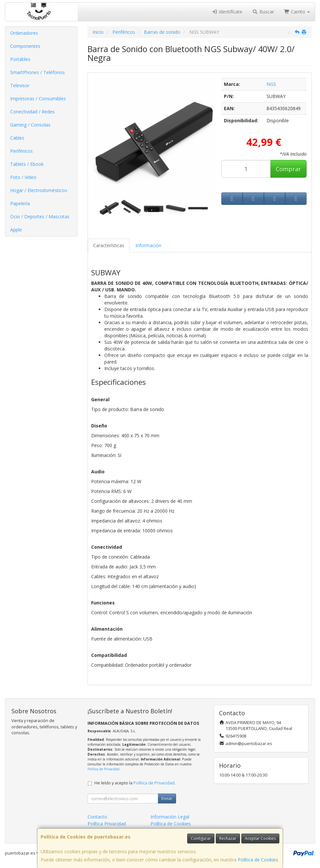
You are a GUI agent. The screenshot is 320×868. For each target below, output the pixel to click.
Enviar (167, 798)
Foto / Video (23, 177)
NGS (271, 84)
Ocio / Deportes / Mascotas (40, 217)
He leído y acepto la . (135, 783)
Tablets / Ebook (27, 164)
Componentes (25, 46)
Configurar (201, 838)
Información (148, 245)
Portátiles (20, 59)
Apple (16, 230)
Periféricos (21, 151)
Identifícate (227, 12)
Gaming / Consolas (30, 125)
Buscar (263, 12)
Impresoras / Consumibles (38, 99)
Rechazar (228, 838)
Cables (17, 138)
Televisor (20, 85)
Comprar (288, 169)
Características (109, 245)
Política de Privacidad (103, 769)
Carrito (297, 12)
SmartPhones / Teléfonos (38, 72)
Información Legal (170, 817)
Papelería (20, 203)
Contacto (97, 817)
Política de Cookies (258, 860)
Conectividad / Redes (32, 112)
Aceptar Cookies (260, 838)
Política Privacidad (107, 824)
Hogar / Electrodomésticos (39, 190)
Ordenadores (24, 33)
